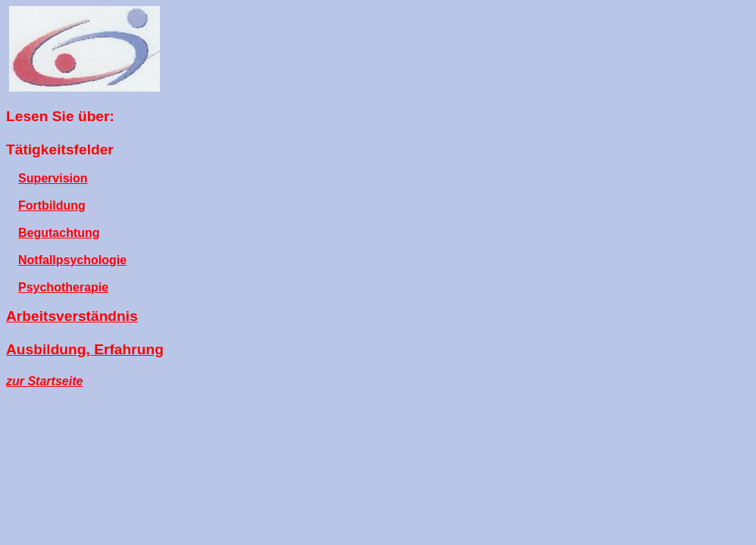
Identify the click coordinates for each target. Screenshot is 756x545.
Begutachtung (59, 233)
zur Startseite (44, 381)
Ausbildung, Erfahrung (85, 349)
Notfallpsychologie (72, 260)
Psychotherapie (63, 287)
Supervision (53, 178)
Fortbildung (52, 206)
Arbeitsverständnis (72, 316)
